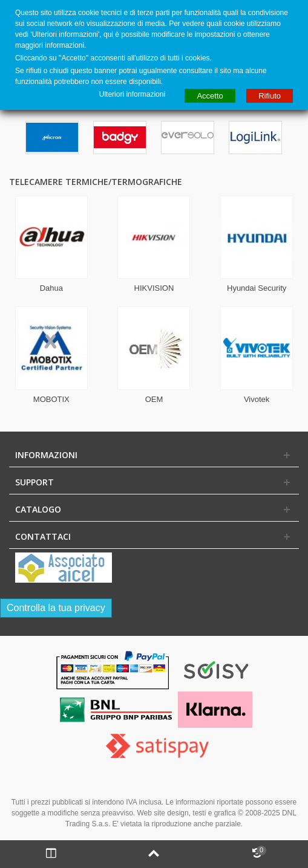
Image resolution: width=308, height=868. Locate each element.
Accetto (210, 96)
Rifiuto (270, 96)
